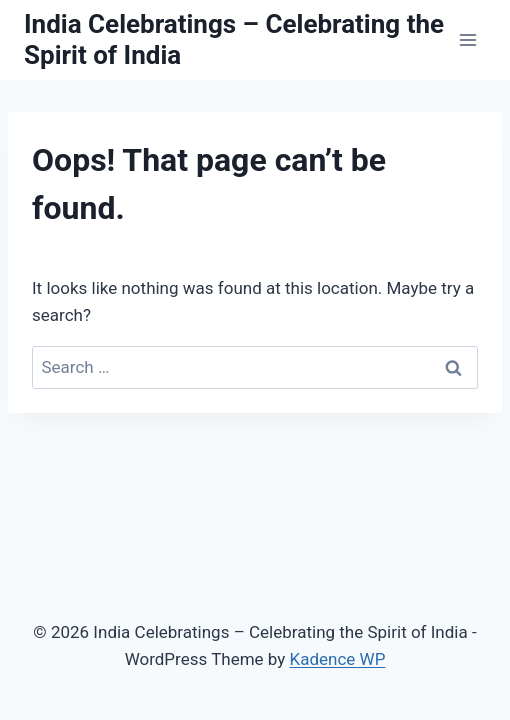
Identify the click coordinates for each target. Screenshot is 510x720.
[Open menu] (467, 39)
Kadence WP (338, 659)
